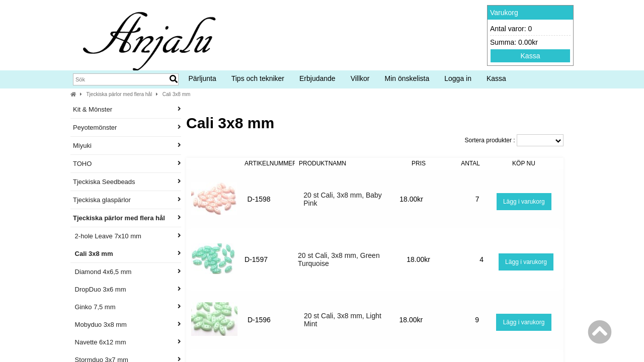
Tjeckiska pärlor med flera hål (119, 94)
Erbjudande (317, 78)
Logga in (458, 78)
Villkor (360, 78)
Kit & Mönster (127, 109)
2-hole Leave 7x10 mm (127, 236)
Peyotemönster (127, 127)
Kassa (531, 56)
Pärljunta (202, 78)
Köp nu (524, 163)
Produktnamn (323, 163)
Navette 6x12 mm (127, 342)
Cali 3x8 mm (177, 94)
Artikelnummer (271, 163)
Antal (470, 163)
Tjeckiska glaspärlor (127, 200)
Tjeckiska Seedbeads (127, 182)
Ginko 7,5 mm (127, 307)
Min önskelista (407, 78)
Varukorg (504, 13)
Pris (419, 163)
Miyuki (127, 146)
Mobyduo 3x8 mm (127, 325)
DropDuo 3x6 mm (127, 289)
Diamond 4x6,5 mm (127, 272)
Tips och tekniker (258, 78)
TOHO (127, 164)
